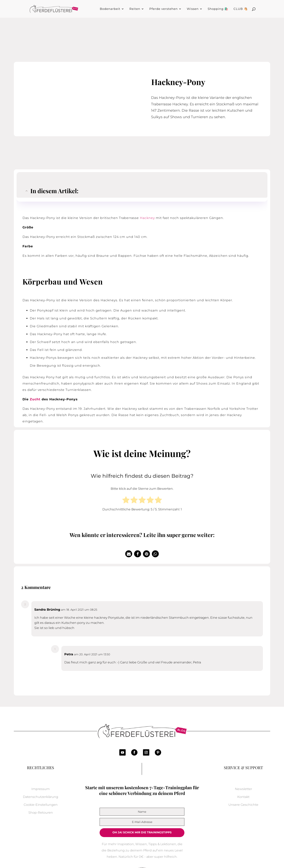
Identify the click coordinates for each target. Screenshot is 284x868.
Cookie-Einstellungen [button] (41, 805)
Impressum (41, 789)
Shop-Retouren (41, 813)
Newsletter (243, 789)
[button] (129, 554)
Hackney (147, 218)
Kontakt (243, 797)
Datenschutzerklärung (41, 797)
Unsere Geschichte (243, 805)
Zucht (35, 399)
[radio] (126, 501)
